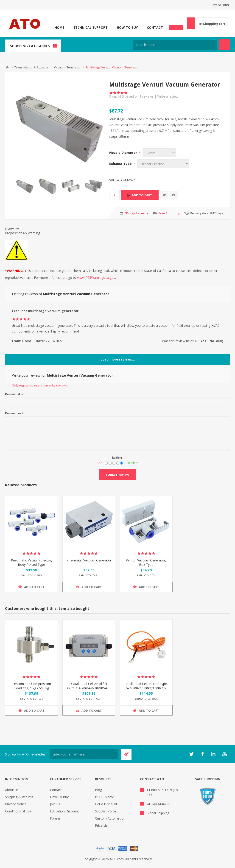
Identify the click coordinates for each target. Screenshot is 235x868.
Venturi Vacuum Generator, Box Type (146, 562)
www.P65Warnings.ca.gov (96, 278)
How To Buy (127, 27)
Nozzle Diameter (124, 153)
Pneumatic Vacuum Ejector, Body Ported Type (32, 562)
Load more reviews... (118, 359)
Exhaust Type (121, 164)
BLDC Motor (105, 797)
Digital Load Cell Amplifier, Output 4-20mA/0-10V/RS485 (89, 686)
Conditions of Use (18, 811)
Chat (176, 26)
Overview (12, 229)
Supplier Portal (106, 811)
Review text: (15, 413)
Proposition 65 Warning (22, 233)
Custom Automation (110, 818)
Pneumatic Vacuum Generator (89, 560)
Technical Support (91, 27)
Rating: (118, 457)
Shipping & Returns (19, 797)
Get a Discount (106, 804)
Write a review (168, 96)
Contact (155, 27)
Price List (102, 825)
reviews (147, 96)
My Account (221, 5)
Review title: (15, 394)
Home (59, 27)
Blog (98, 790)
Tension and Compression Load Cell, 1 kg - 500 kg (31, 686)
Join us (55, 804)
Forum (55, 818)
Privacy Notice (16, 804)
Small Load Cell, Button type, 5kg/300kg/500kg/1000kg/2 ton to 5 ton (146, 688)
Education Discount (64, 811)
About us (12, 790)
